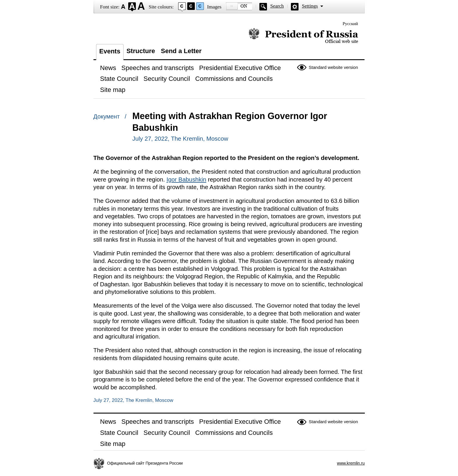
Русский (350, 24)
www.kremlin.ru (351, 463)
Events (110, 51)
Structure (141, 51)
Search (277, 6)
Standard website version (333, 67)
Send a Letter (181, 51)
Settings (310, 6)
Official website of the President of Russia (303, 36)
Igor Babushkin (186, 179)
